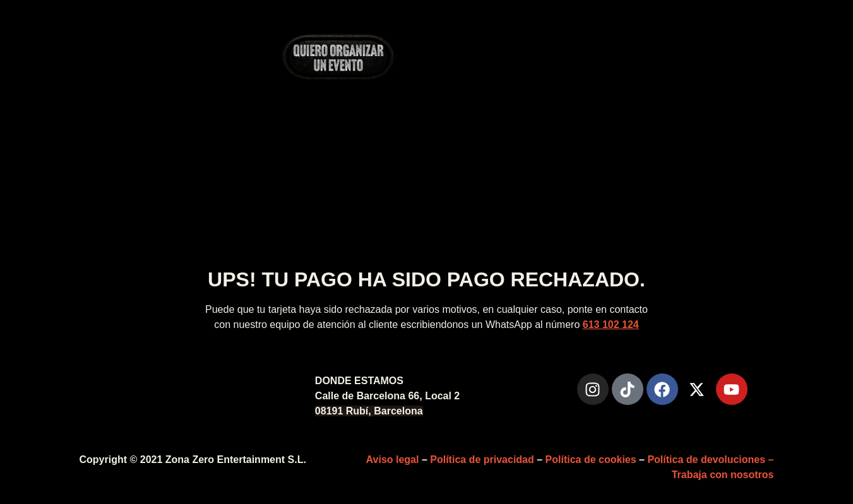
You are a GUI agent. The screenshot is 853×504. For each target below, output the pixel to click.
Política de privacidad (482, 460)
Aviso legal (393, 460)
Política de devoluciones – (710, 460)
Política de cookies (591, 460)
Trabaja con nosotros (723, 475)
